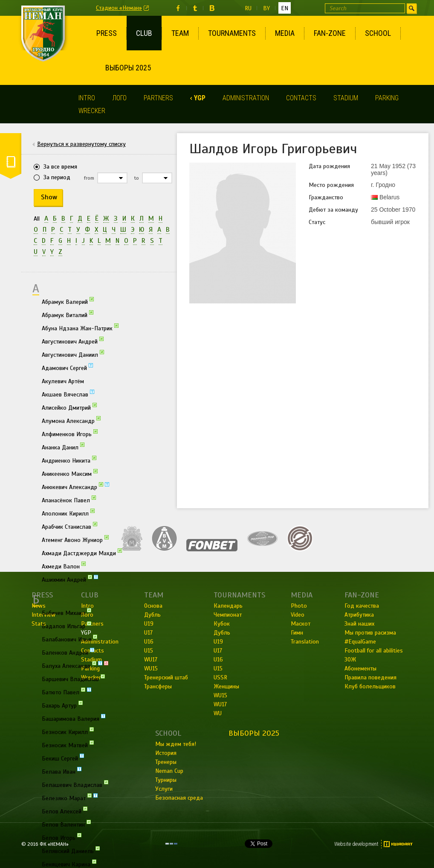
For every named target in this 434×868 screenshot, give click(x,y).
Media (285, 33)
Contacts (301, 98)
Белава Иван (62, 771)
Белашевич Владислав (75, 784)
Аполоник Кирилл (68, 513)
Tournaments (232, 33)
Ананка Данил (63, 447)
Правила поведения (370, 677)
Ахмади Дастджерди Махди (82, 553)
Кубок (222, 624)
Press (107, 33)
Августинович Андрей (73, 341)
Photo (299, 606)
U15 (218, 668)
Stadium (346, 98)
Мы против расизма (370, 633)
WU (218, 713)
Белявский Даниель (71, 851)
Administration (246, 98)
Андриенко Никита (69, 460)
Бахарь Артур (62, 705)
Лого (119, 98)
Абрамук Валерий (68, 301)
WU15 (220, 695)
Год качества (362, 606)
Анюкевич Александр (75, 486)
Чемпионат (228, 615)
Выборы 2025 (128, 68)
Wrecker (92, 111)
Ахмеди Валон (64, 566)
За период (57, 177)
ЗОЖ (350, 660)
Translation (305, 642)
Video (298, 615)
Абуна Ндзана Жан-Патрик (80, 328)
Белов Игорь (62, 837)
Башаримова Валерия (74, 718)
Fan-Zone (330, 33)
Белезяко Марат (70, 798)
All (37, 219)
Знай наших (359, 624)
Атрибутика (359, 615)
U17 (218, 651)
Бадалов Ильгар (67, 626)
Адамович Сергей (67, 367)
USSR (220, 677)
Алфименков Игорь (70, 434)
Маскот (301, 624)
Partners (158, 98)
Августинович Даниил (73, 354)
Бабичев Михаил (67, 612)
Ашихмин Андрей (70, 579)
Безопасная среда (179, 798)
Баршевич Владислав (73, 679)
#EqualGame (360, 642)
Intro (87, 98)
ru (248, 8)
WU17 (220, 704)
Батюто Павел (67, 692)
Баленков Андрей (68, 652)
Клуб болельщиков (370, 686)
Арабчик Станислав (69, 526)
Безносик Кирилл (68, 731)
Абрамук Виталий (68, 315)
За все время (60, 167)
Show (49, 197)
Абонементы (360, 668)
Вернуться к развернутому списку (81, 144)
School (378, 33)
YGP (200, 98)
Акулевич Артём (63, 381)
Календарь (228, 606)
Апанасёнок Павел (69, 500)
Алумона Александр (71, 420)
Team (180, 33)
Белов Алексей (65, 811)
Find (412, 8)
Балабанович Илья (69, 639)
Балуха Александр (75, 665)
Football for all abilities (374, 651)
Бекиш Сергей (63, 758)
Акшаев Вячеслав (68, 394)
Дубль (222, 633)
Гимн (297, 633)
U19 (218, 642)
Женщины (226, 686)
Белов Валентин (66, 824)
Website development (356, 844)
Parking (387, 98)
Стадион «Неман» (119, 8)
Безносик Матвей (68, 745)
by (266, 8)
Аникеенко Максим (70, 473)
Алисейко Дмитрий (69, 407)
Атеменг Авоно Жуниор (75, 539)
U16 (218, 660)
